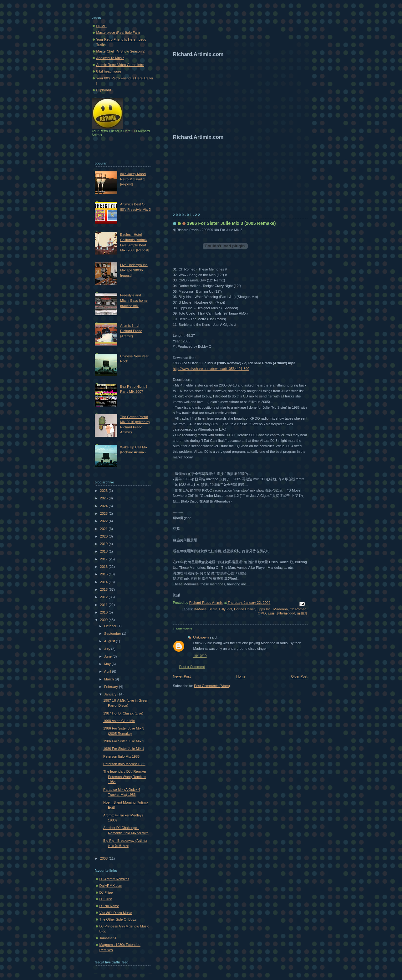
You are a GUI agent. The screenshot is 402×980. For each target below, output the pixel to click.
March (109, 679)
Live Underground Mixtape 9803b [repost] (134, 270)
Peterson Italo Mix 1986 (121, 756)
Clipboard (104, 90)
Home (241, 676)
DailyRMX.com (111, 886)
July (108, 649)
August (110, 641)
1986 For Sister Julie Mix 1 (124, 749)
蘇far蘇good (286, 613)
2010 (104, 612)
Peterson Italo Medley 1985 (124, 764)
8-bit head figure (109, 71)
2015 (104, 574)
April (108, 671)
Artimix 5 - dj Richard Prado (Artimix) (131, 331)
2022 (104, 521)
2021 (104, 529)
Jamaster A (108, 938)
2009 (104, 620)
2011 (104, 605)
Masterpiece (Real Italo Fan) (118, 33)
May (108, 664)
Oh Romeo (298, 609)
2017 (104, 559)
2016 (104, 567)
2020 (104, 536)
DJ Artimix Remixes (114, 879)
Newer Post (182, 676)
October (111, 626)
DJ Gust (106, 899)
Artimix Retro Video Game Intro (120, 65)
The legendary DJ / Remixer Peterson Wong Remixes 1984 (125, 777)
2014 (104, 582)
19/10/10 (200, 656)
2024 (104, 506)
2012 (104, 597)
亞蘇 (271, 613)
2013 (104, 589)
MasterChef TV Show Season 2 (121, 51)
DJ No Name (109, 906)
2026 (104, 491)
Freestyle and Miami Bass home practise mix (134, 300)
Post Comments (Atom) (212, 686)
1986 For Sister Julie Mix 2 (124, 741)
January (111, 694)
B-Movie (200, 609)
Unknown (201, 637)
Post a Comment (192, 667)
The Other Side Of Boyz (118, 919)
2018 (104, 551)
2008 (104, 858)
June (108, 656)
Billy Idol (226, 609)
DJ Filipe (106, 892)
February (112, 687)
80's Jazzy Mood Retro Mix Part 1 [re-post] (133, 179)
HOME (102, 26)
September (113, 634)
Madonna (281, 609)
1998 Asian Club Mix (119, 721)
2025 (104, 498)
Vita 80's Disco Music (116, 913)
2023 (104, 513)
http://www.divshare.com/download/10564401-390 (211, 369)
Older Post (299, 676)
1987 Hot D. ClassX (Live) (123, 713)
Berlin (213, 609)
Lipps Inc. (264, 609)
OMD (262, 613)
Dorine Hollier (244, 609)
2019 (104, 544)
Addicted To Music (110, 58)
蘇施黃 (302, 613)
